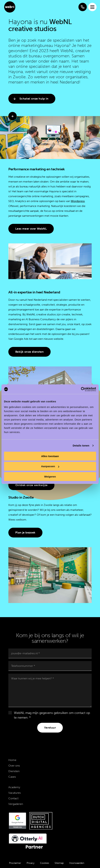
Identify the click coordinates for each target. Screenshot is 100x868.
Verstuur (50, 728)
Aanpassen (50, 466)
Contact (13, 798)
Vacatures (15, 793)
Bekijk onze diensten (29, 352)
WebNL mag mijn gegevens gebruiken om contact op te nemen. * (52, 715)
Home (12, 760)
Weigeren (50, 477)
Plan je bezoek (25, 532)
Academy (14, 787)
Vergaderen (16, 804)
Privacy (31, 863)
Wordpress (78, 201)
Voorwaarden (77, 863)
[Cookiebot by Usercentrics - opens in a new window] (81, 389)
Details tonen (81, 446)
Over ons (14, 766)
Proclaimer (15, 863)
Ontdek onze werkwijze (31, 485)
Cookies (45, 863)
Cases (12, 777)
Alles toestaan (50, 456)
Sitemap (59, 863)
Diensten (14, 771)
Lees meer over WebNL (31, 229)
